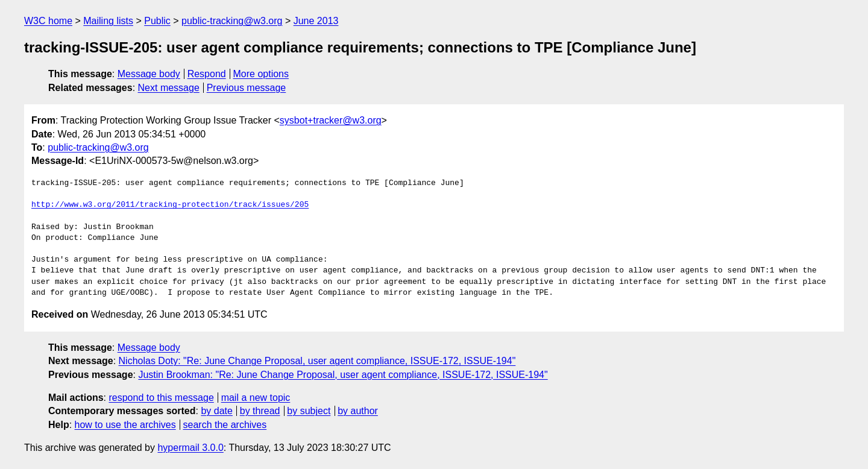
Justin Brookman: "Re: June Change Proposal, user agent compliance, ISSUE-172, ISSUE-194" (343, 375)
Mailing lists (108, 21)
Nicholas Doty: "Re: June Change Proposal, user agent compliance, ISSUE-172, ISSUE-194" (317, 361)
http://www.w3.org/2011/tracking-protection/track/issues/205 (170, 205)
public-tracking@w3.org (232, 21)
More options (261, 74)
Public (157, 21)
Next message (169, 88)
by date (216, 411)
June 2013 (316, 21)
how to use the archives (125, 425)
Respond (207, 74)
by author (358, 411)
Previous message (247, 88)
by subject (309, 411)
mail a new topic (256, 398)
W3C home (48, 21)
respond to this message (161, 398)
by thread (260, 411)
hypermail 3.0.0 (190, 448)
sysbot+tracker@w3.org (331, 120)
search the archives (225, 425)
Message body (149, 74)
